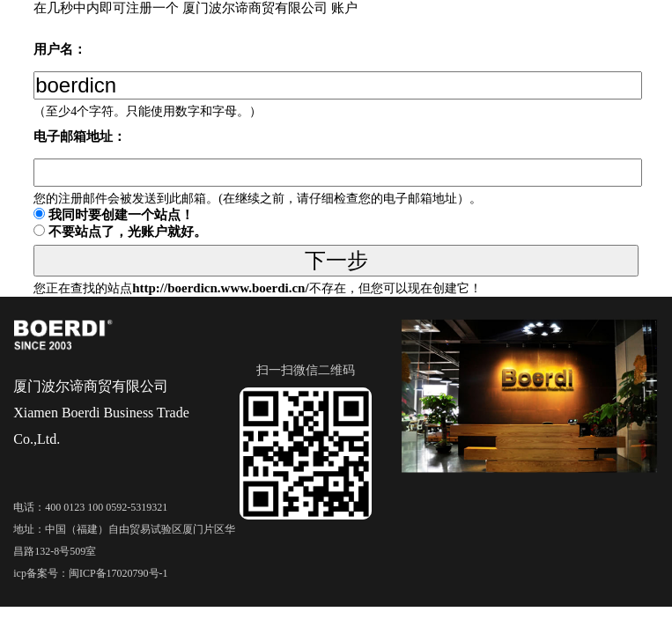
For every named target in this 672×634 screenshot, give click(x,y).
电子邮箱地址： (80, 136)
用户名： (60, 49)
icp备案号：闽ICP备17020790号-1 (90, 573)
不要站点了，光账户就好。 (128, 232)
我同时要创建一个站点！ (121, 215)
